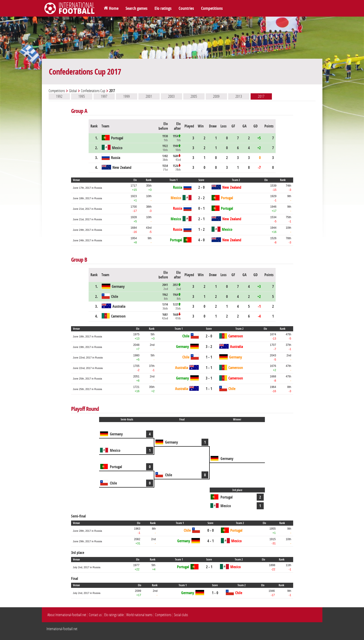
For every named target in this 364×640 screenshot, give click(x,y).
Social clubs (181, 615)
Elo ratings (163, 8)
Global (73, 91)
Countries (186, 8)
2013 (239, 96)
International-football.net (62, 629)
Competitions (212, 8)
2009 (216, 96)
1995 (82, 96)
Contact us (95, 615)
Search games (137, 8)
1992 (59, 96)
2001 (149, 96)
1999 (126, 96)
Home (114, 8)
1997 (104, 96)
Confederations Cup (93, 91)
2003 (171, 96)
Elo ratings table (114, 615)
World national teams (139, 615)
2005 (194, 96)
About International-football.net (67, 615)
